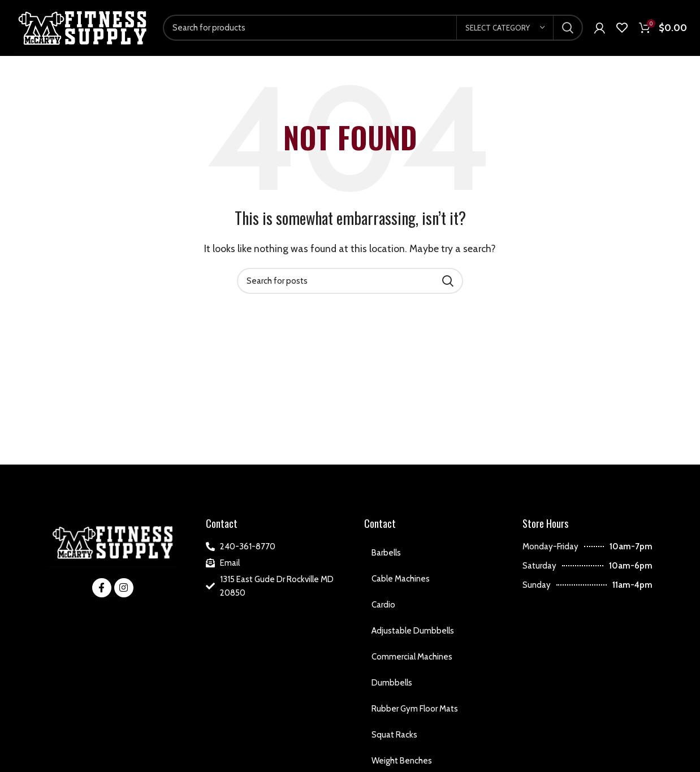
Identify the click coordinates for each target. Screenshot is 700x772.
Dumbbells (392, 686)
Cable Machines (401, 582)
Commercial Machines (412, 660)
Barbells (386, 556)
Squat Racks (394, 738)
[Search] (373, 30)
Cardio (383, 608)
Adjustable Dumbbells (413, 634)
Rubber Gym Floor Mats (415, 712)
